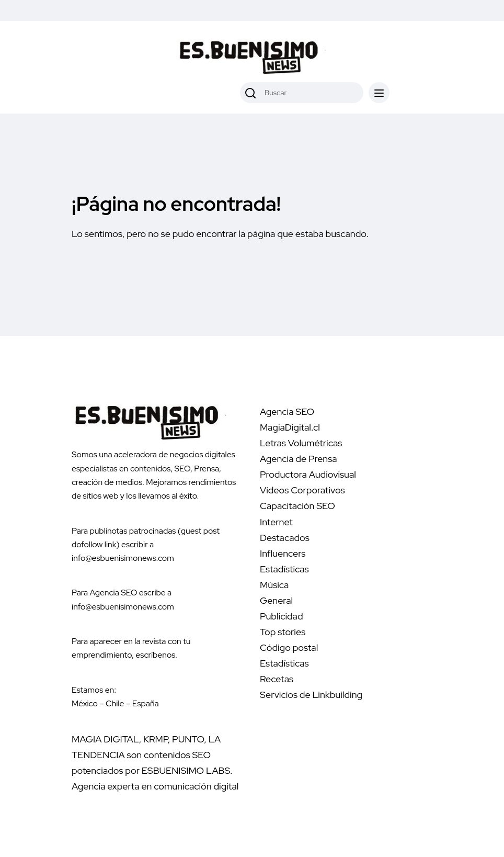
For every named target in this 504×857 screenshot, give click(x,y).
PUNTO (188, 739)
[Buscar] (250, 93)
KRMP (156, 739)
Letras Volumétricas (301, 443)
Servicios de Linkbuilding (311, 695)
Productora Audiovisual (308, 474)
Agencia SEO (287, 411)
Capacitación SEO (297, 506)
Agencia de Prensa (299, 459)
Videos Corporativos (302, 490)
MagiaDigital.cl (290, 427)
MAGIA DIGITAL (105, 739)
